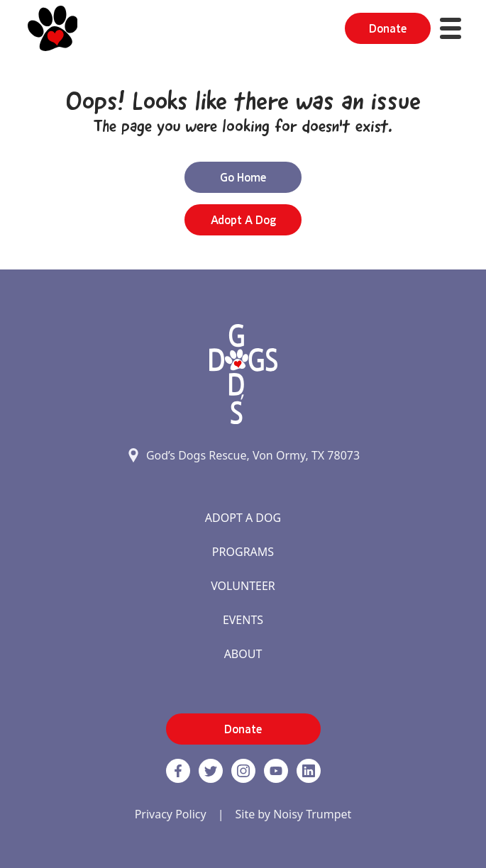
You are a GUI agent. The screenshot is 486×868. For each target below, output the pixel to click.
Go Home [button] (243, 177)
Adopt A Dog (243, 518)
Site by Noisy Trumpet (293, 814)
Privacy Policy (171, 814)
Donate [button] (388, 28)
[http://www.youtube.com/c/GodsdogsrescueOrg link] (276, 771)
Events (243, 620)
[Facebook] (178, 771)
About (243, 654)
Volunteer (243, 586)
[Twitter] (211, 771)
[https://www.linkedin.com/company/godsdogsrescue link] (309, 771)
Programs (243, 552)
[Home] (53, 28)
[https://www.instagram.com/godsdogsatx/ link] (243, 771)
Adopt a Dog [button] (243, 220)
